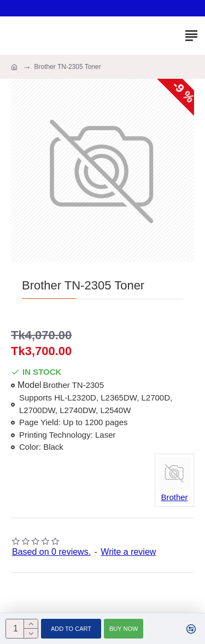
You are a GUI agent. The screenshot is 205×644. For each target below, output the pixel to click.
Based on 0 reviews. (51, 552)
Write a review (128, 552)
